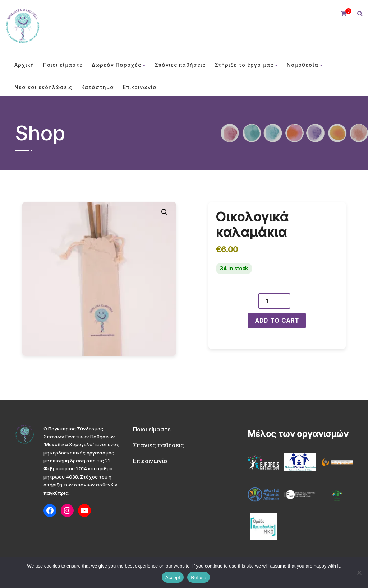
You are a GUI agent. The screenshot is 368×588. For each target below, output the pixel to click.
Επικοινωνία (140, 87)
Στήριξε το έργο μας (246, 65)
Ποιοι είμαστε (63, 65)
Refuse (199, 577)
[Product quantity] (270, 301)
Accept (173, 577)
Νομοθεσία (305, 65)
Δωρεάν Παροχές (119, 65)
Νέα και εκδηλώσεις (43, 87)
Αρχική (24, 65)
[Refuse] (359, 573)
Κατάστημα (98, 87)
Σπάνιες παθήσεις (180, 65)
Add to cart (277, 321)
